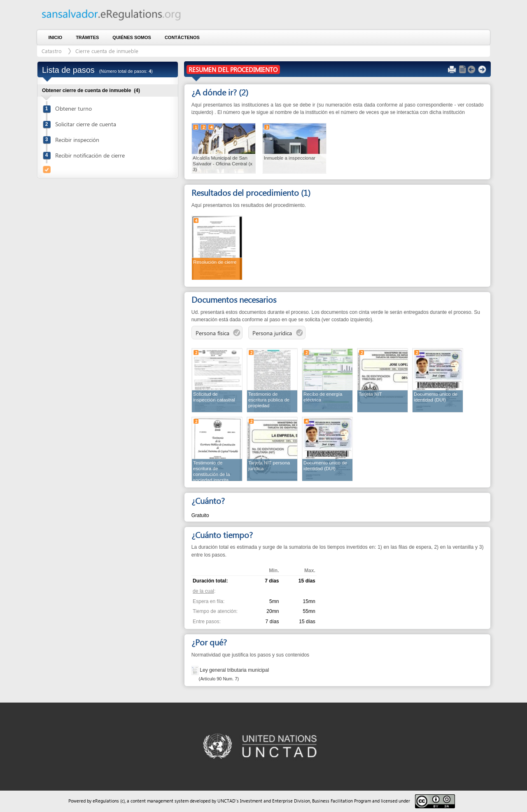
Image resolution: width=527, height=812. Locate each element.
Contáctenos (182, 37)
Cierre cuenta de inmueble (107, 51)
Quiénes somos (132, 37)
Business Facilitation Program (342, 801)
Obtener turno (73, 108)
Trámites (87, 37)
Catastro (52, 51)
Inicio (56, 37)
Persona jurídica (278, 334)
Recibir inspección (77, 140)
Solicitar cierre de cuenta (86, 124)
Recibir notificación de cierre (90, 155)
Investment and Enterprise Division (275, 801)
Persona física (218, 334)
